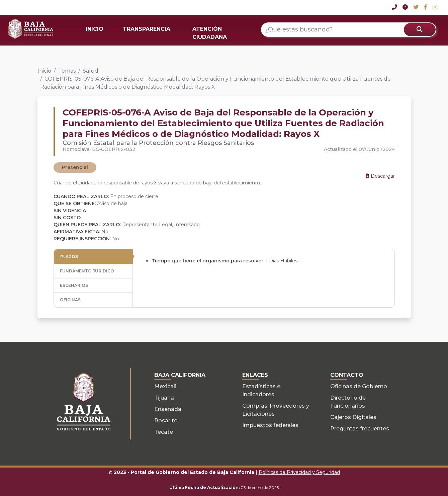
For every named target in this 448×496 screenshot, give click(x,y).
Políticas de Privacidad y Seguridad (299, 472)
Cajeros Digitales (353, 417)
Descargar (380, 176)
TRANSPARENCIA (147, 29)
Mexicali (165, 386)
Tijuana (164, 398)
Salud (91, 71)
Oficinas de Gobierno (359, 386)
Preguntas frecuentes (360, 429)
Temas (67, 71)
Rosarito (166, 421)
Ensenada (168, 409)
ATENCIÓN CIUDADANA (210, 33)
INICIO (95, 29)
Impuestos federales (270, 425)
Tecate (164, 432)
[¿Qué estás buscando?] (349, 30)
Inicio (44, 71)
